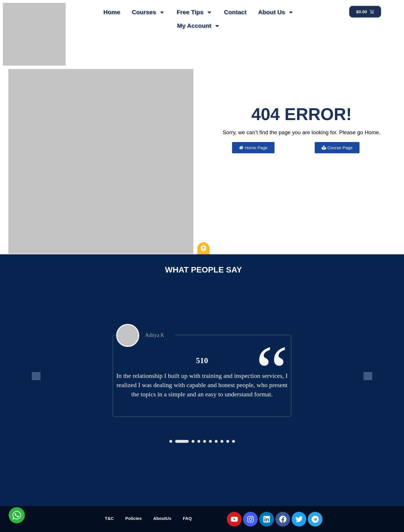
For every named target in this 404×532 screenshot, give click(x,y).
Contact (235, 12)
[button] (171, 441)
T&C (109, 518)
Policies (134, 518)
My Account (199, 26)
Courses (148, 12)
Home (112, 12)
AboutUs (162, 518)
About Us (276, 12)
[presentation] (36, 376)
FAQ (187, 518)
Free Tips (194, 12)
